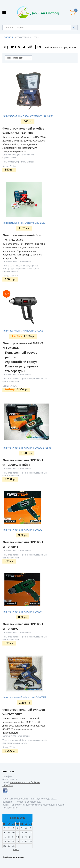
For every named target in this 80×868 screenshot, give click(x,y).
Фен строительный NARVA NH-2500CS (23, 331)
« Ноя (16, 849)
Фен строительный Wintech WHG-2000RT (24, 697)
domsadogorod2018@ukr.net (25, 782)
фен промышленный (37, 379)
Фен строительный (22, 262)
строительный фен (25, 162)
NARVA (13, 386)
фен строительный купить (15, 743)
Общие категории (22, 155)
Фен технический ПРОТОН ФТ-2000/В (22, 530)
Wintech (11, 162)
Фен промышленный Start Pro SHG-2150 (24, 223)
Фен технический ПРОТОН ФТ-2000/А (22, 612)
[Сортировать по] (18, 58)
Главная (8, 37)
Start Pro (14, 276)
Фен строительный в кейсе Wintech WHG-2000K (28, 116)
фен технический (11, 382)
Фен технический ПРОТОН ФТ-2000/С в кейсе (27, 448)
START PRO (14, 266)
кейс (23, 266)
